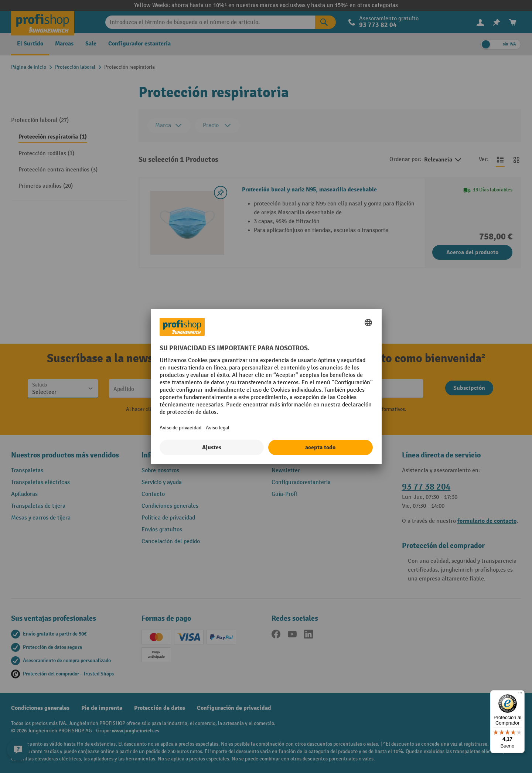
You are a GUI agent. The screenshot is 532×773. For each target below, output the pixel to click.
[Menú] (520, 695)
